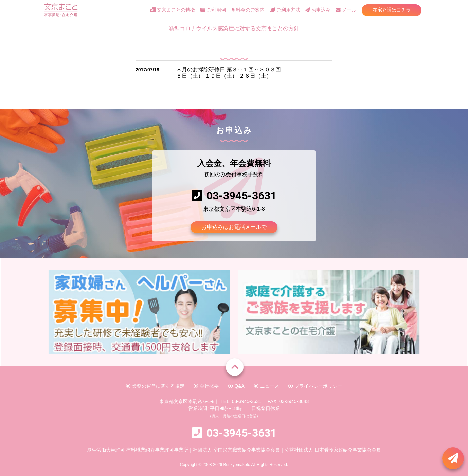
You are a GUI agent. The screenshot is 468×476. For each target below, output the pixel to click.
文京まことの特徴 (173, 10)
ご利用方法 (285, 10)
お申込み (318, 10)
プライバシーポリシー (315, 386)
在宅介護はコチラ (392, 10)
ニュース (267, 386)
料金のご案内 (248, 10)
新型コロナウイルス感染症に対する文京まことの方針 (234, 28)
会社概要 (206, 386)
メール (346, 10)
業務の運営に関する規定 (155, 386)
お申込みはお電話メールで (234, 227)
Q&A (236, 386)
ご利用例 (213, 10)
